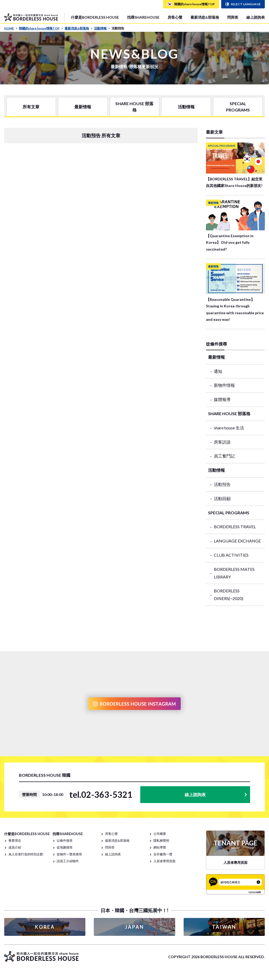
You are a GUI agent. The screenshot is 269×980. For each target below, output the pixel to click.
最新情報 (83, 107)
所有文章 (31, 107)
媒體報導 (222, 399)
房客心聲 (175, 17)
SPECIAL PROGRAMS (238, 107)
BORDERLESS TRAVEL (235, 527)
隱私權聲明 (161, 841)
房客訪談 (222, 442)
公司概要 (160, 834)
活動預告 (222, 484)
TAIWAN (224, 927)
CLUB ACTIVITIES (231, 555)
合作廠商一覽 (163, 854)
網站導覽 (160, 847)
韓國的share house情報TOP (41, 28)
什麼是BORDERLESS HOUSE (95, 17)
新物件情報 (224, 385)
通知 (218, 371)
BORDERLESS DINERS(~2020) (229, 595)
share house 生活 (229, 428)
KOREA (45, 927)
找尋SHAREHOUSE (143, 17)
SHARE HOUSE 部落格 (134, 107)
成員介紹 (15, 847)
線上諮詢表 (256, 17)
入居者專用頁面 (164, 861)
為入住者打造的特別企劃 (26, 854)
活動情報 (102, 28)
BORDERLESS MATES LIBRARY (234, 573)
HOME (11, 28)
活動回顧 (222, 498)
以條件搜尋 (65, 841)
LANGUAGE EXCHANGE (237, 541)
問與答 (233, 17)
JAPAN (134, 927)
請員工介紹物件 (68, 861)
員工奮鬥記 (224, 456)
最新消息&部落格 (205, 17)
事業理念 (15, 841)
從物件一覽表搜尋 (69, 854)
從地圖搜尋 (65, 847)
